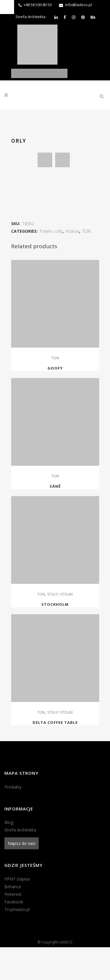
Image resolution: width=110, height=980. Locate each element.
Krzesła (72, 264)
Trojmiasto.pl (17, 942)
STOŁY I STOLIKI (60, 627)
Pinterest (13, 927)
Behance (13, 919)
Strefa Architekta (31, 17)
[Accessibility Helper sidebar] (7, 7)
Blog (9, 855)
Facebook (14, 935)
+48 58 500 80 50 (38, 5)
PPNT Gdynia (17, 912)
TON (87, 264)
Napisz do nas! (22, 876)
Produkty (13, 820)
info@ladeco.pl (78, 5)
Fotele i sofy (51, 264)
